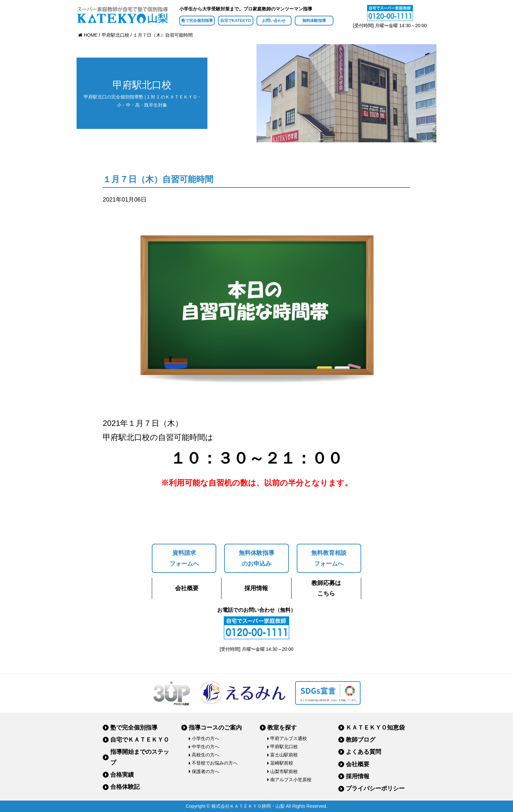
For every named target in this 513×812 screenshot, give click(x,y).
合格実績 (122, 775)
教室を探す (282, 728)
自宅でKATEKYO (236, 21)
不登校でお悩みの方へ (215, 763)
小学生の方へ (205, 738)
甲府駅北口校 (284, 747)
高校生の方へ (205, 755)
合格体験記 (125, 787)
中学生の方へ (205, 747)
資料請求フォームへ (184, 558)
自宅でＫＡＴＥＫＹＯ (140, 740)
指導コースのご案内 (215, 728)
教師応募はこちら (326, 588)
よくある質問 (363, 752)
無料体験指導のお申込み (256, 558)
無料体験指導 (314, 21)
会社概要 (187, 588)
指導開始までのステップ (140, 757)
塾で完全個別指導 (197, 21)
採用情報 (256, 588)
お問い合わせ (274, 21)
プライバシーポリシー (375, 788)
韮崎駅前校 (282, 763)
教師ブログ (361, 740)
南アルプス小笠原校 (291, 780)
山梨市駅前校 (284, 771)
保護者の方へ (205, 771)
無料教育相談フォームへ (329, 558)
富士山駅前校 (284, 755)
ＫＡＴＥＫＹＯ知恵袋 (375, 728)
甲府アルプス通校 (289, 738)
